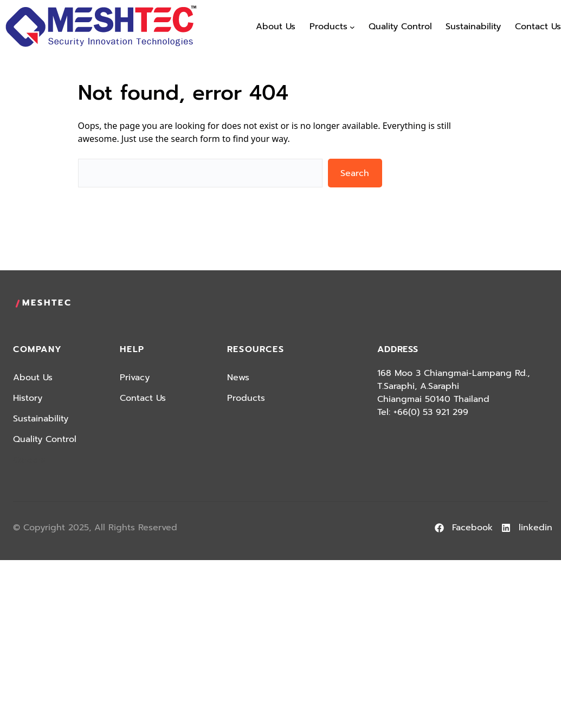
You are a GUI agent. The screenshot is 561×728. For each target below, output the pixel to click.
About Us (33, 378)
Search (355, 173)
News (238, 378)
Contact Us (143, 398)
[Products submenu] (352, 27)
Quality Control (45, 439)
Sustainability (41, 419)
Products (246, 398)
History (28, 398)
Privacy (135, 378)
